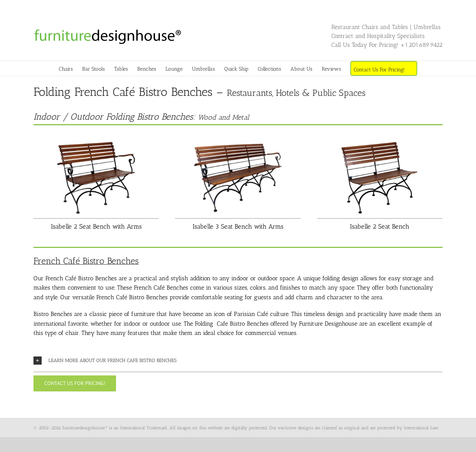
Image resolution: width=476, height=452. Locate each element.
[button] (238, 361)
